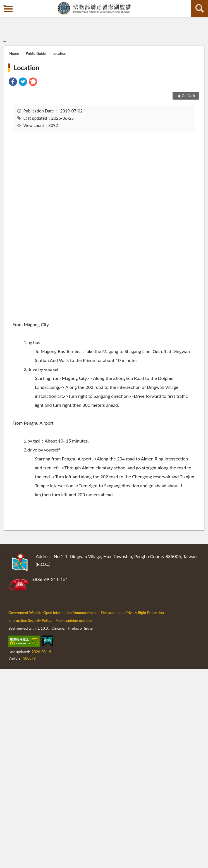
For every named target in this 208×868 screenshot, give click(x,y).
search (200, 8)
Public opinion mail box (74, 620)
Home (14, 53)
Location (59, 53)
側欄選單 (8, 9)
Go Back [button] (188, 96)
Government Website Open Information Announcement (53, 613)
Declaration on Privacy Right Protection (132, 613)
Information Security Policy (30, 620)
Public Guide (36, 53)
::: (4, 4)
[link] (13, 82)
